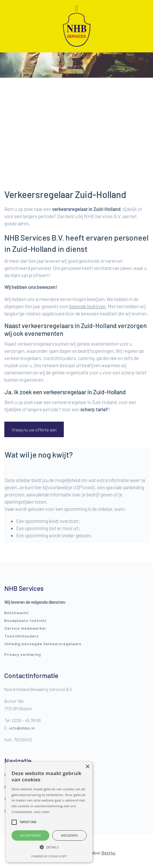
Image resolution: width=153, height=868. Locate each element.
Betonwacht (17, 613)
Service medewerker (25, 628)
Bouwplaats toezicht (26, 620)
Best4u (108, 853)
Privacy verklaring (23, 654)
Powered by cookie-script (49, 856)
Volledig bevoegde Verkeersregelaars (43, 644)
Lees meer (42, 812)
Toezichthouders (22, 636)
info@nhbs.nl (22, 728)
